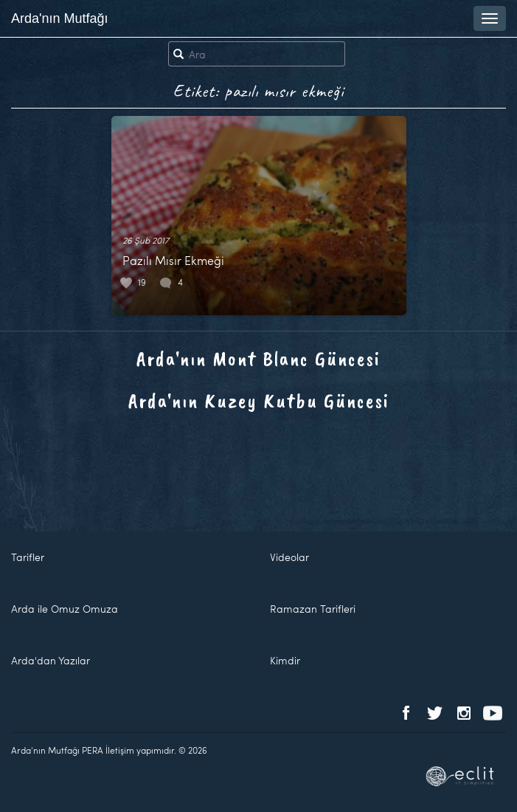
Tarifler (28, 557)
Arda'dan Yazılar (51, 660)
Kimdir (285, 660)
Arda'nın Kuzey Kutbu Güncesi (259, 400)
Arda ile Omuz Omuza (65, 609)
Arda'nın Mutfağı (60, 18)
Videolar (289, 557)
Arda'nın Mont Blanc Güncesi (258, 358)
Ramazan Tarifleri (313, 609)
